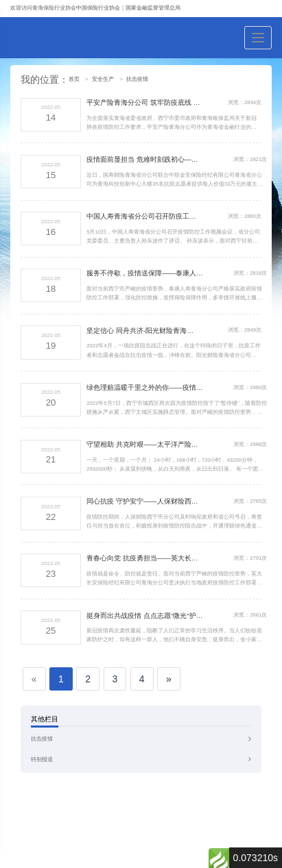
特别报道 (42, 759)
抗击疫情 (137, 79)
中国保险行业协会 (98, 8)
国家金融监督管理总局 (153, 8)
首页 (74, 79)
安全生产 (103, 79)
